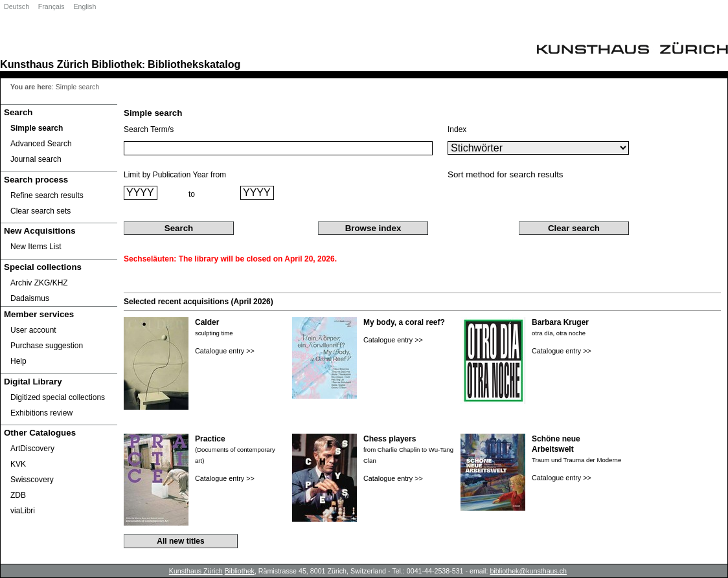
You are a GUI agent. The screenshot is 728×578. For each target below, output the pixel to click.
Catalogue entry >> (225, 351)
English (85, 6)
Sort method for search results (506, 174)
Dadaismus (30, 298)
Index (457, 129)
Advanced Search (41, 144)
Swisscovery (32, 480)
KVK (18, 464)
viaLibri (23, 511)
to (192, 194)
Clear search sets (40, 211)
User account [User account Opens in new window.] (33, 330)
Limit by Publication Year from (175, 175)
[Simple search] (59, 128)
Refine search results (47, 195)
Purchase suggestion (47, 346)
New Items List (36, 247)
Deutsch (17, 6)
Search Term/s (149, 129)
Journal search (36, 159)
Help (18, 361)
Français (51, 6)
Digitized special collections (58, 397)
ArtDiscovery (32, 449)
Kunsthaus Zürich (44, 64)
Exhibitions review (41, 413)
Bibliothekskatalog (194, 64)
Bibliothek (117, 64)
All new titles (180, 541)
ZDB (18, 495)
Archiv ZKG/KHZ (39, 283)
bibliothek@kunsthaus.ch (528, 571)
